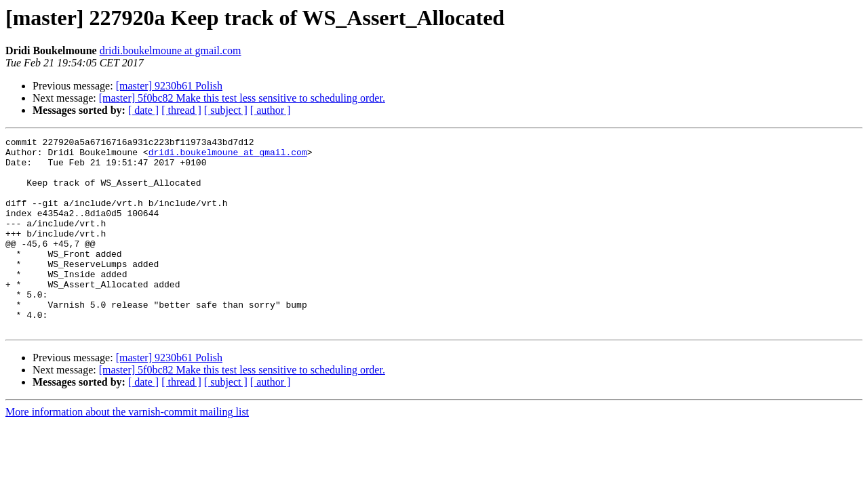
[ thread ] (181, 110)
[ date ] (143, 110)
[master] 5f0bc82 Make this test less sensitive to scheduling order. (242, 98)
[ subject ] (226, 110)
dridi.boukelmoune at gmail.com (171, 50)
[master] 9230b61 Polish (169, 86)
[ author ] (271, 110)
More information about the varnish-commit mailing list (127, 450)
